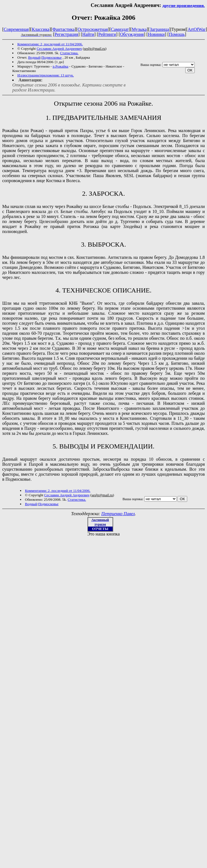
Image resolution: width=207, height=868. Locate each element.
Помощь (177, 34)
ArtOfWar (197, 29)
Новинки (156, 34)
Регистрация (66, 34)
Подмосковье (52, 57)
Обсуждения (132, 34)
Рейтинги (107, 34)
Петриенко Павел (118, 514)
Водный (34, 57)
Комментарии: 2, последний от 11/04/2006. (50, 44)
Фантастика (64, 29)
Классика (41, 29)
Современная (16, 29)
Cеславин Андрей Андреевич (59, 49)
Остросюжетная (93, 29)
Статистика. (69, 53)
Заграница (159, 29)
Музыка (139, 29)
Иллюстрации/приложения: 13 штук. (46, 75)
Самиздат (120, 29)
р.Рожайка (60, 66)
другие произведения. (184, 5)
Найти (88, 34)
